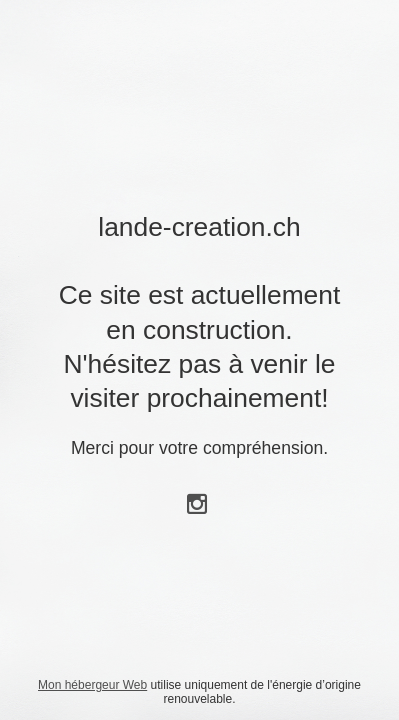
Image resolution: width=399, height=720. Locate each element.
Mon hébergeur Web (92, 685)
